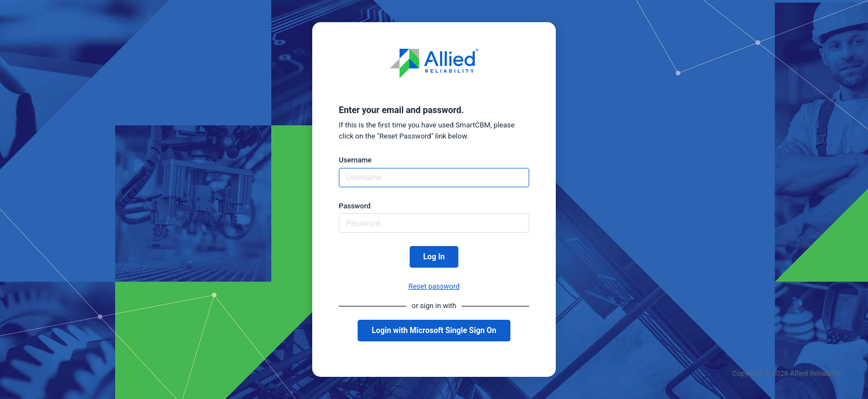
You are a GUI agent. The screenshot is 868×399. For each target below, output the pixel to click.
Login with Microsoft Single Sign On (434, 330)
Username (355, 160)
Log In (434, 257)
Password (355, 206)
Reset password (434, 286)
